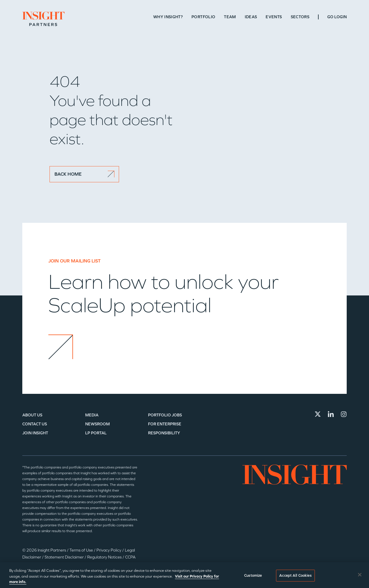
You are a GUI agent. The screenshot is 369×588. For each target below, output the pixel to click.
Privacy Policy (109, 550)
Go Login (337, 17)
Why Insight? (168, 17)
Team (230, 17)
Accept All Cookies (295, 575)
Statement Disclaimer (65, 557)
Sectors (300, 17)
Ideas (251, 17)
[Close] (360, 575)
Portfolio (203, 17)
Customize (253, 575)
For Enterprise (165, 424)
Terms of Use (82, 550)
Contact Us (35, 424)
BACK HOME (84, 174)
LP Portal (96, 433)
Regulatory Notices (105, 557)
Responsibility (164, 433)
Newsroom (97, 424)
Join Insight (35, 433)
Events (274, 17)
